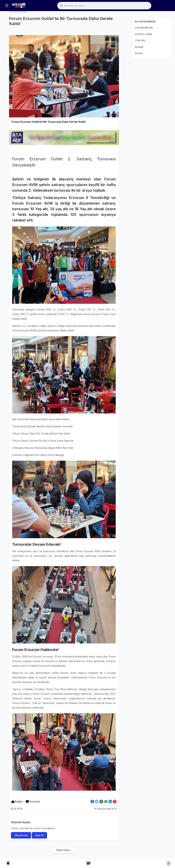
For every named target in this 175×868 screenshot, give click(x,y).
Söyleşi (139, 47)
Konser (139, 53)
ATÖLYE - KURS (143, 34)
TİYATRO (140, 40)
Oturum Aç (21, 835)
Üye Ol (39, 835)
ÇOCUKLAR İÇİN (144, 28)
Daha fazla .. (64, 850)
